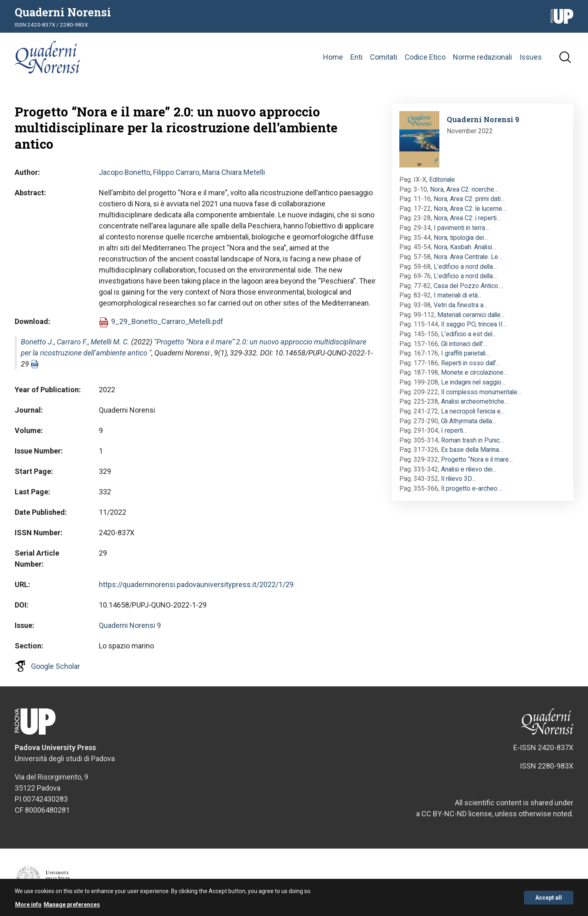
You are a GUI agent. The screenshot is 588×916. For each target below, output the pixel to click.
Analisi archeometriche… (475, 401)
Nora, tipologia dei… (461, 238)
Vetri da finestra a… (461, 305)
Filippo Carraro (176, 172)
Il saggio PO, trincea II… (474, 324)
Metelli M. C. (110, 342)
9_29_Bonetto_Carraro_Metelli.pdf (167, 321)
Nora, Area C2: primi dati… (469, 199)
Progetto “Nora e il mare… (477, 459)
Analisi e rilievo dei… (469, 469)
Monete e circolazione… (474, 372)
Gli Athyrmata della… (469, 421)
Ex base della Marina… (472, 450)
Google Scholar (56, 666)
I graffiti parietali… (465, 353)
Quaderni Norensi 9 (130, 625)
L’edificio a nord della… (465, 267)
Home (333, 57)
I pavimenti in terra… (461, 228)
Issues (531, 57)
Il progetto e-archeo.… (472, 488)
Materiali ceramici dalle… (471, 315)
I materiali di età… (458, 295)
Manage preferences (72, 906)
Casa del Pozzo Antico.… (469, 286)
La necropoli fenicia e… (473, 411)
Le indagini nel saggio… (473, 382)
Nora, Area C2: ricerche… (464, 189)
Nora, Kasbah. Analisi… (465, 247)
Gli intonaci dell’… (464, 344)
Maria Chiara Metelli (234, 172)
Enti (356, 57)
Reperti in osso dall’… (471, 363)
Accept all (549, 899)
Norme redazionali (482, 57)
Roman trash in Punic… (472, 440)
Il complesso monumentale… (481, 392)
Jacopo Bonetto (125, 172)
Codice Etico (425, 57)
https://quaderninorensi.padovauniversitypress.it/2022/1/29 (196, 584)
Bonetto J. (37, 342)
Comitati (384, 57)
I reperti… (454, 430)
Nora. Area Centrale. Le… (468, 257)
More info (28, 906)
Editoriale (442, 180)
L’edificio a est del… (469, 334)
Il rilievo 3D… (458, 479)
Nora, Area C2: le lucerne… (470, 209)
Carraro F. (72, 342)
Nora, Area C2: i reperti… (467, 218)
